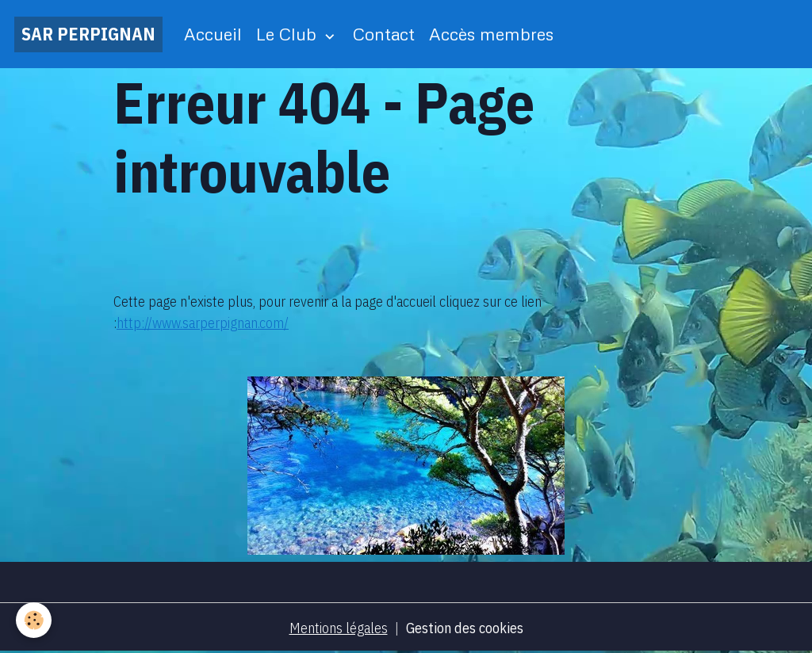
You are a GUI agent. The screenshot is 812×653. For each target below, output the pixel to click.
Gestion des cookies (465, 628)
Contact (384, 34)
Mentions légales (339, 628)
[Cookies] (34, 620)
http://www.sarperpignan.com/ (203, 323)
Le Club (289, 34)
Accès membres (491, 34)
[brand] (88, 34)
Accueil (213, 34)
